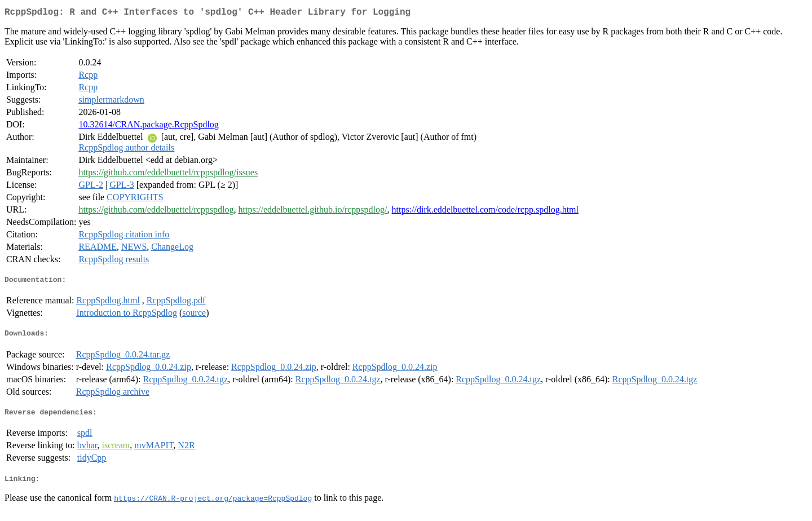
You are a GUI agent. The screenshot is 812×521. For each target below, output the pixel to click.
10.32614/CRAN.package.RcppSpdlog (148, 127)
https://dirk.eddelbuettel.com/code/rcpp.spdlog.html (485, 212)
